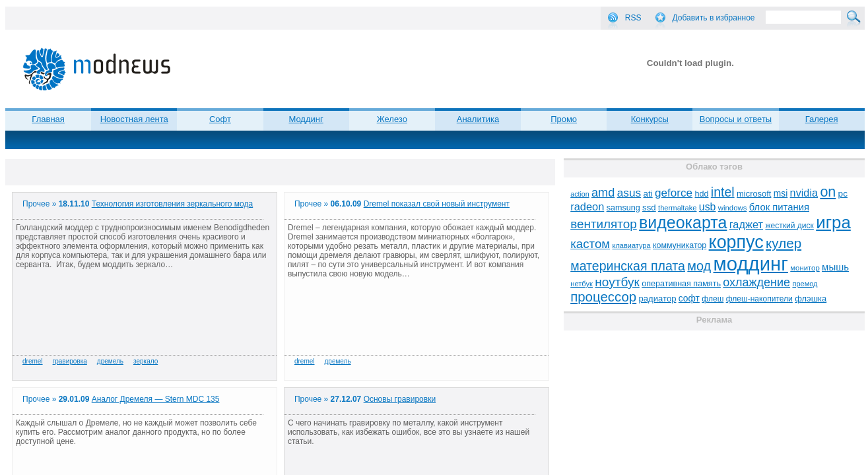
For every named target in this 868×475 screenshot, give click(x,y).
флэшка (811, 299)
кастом (590, 244)
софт (689, 299)
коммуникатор (680, 245)
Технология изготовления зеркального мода (172, 204)
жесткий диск (789, 226)
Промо (564, 119)
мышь (835, 267)
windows (733, 208)
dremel (33, 361)
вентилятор (604, 224)
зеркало (146, 361)
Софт (220, 119)
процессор (603, 297)
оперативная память (681, 284)
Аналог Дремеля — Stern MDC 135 (156, 399)
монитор (805, 268)
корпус (736, 242)
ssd (649, 207)
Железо (392, 119)
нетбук (582, 284)
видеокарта (683, 222)
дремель (110, 361)
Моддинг (306, 119)
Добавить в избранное (714, 18)
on (828, 192)
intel (723, 192)
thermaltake (677, 208)
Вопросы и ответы (736, 119)
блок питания (779, 207)
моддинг (751, 264)
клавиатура (631, 245)
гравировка (70, 361)
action (580, 194)
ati (648, 194)
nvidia (804, 193)
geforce (674, 193)
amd (603, 193)
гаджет (746, 224)
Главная (48, 119)
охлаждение (756, 282)
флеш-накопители (759, 299)
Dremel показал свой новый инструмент (437, 204)
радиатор (658, 299)
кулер (784, 243)
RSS (633, 18)
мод (699, 266)
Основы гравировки (400, 399)
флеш (713, 299)
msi (781, 194)
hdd (701, 194)
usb (708, 207)
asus (629, 193)
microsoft (754, 194)
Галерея (822, 119)
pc (843, 194)
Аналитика (478, 119)
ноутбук (617, 282)
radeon (587, 206)
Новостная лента (134, 119)
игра (833, 222)
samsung (623, 208)
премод (805, 284)
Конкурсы (650, 119)
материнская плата (628, 266)
